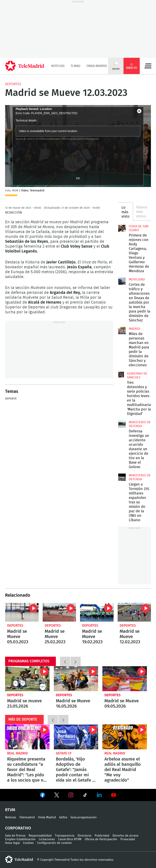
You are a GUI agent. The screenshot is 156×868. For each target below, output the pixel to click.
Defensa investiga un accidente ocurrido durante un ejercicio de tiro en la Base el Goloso (122, 424)
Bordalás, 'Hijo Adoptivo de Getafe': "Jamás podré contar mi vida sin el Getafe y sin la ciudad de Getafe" (76, 737)
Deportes (13, 84)
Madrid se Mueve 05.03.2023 (22, 612)
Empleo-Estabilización (20, 839)
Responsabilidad (40, 836)
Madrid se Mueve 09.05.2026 (125, 679)
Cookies (28, 843)
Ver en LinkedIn (99, 795)
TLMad (75, 66)
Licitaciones (47, 839)
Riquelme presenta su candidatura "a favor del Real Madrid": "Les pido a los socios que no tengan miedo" (27, 737)
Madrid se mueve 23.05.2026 (27, 679)
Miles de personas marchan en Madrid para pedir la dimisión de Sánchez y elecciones (122, 331)
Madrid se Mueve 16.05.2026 (76, 679)
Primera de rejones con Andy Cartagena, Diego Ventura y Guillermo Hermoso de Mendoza (122, 228)
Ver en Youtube (114, 795)
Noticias (58, 66)
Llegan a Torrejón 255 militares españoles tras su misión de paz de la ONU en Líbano (122, 477)
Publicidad (102, 836)
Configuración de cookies (54, 843)
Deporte (11, 399)
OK (78, 178)
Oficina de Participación (101, 839)
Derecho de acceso (126, 836)
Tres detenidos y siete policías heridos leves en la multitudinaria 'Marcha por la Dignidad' (121, 375)
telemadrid (19, 859)
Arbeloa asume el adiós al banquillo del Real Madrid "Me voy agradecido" (125, 737)
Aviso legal (12, 843)
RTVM (10, 810)
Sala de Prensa (15, 836)
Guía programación (84, 817)
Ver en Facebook (42, 796)
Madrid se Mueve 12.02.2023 (134, 612)
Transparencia (65, 836)
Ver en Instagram (71, 795)
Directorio (84, 836)
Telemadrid (27, 817)
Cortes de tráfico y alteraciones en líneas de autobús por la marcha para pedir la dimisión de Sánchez (122, 281)
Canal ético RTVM (70, 839)
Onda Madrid (97, 66)
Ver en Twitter (57, 796)
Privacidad (128, 839)
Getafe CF (64, 753)
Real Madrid (17, 753)
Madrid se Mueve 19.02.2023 (97, 612)
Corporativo (18, 828)
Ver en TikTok (85, 796)
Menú (148, 66)
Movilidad (137, 279)
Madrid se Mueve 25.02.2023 (59, 612)
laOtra (63, 817)
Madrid (134, 329)
